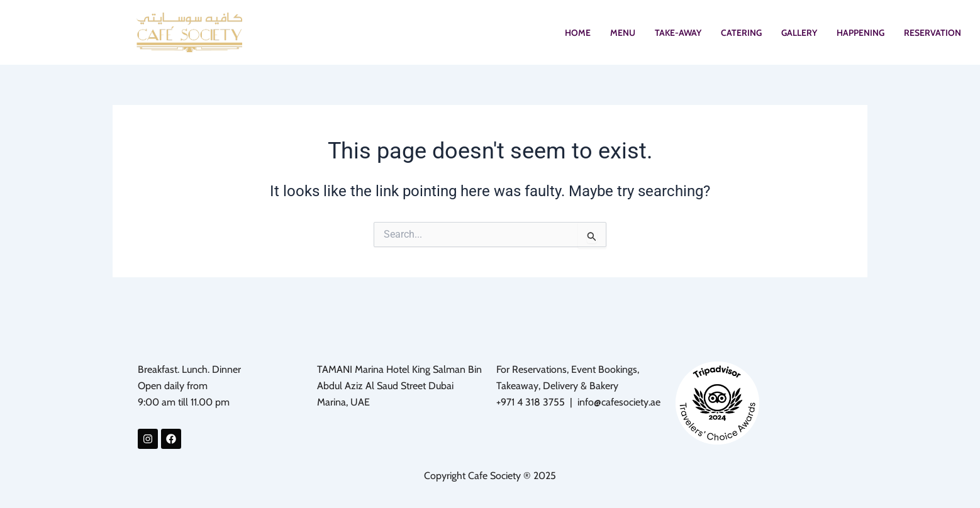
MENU (623, 33)
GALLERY (799, 33)
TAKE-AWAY (678, 33)
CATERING (741, 33)
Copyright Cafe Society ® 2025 (490, 476)
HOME (578, 33)
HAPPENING (860, 33)
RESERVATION (933, 33)
